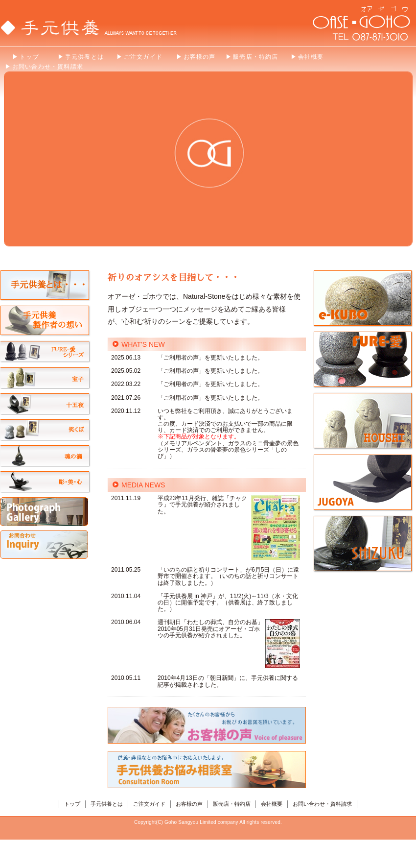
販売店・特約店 (232, 804)
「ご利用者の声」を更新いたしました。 (210, 358)
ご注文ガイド (149, 804)
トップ (72, 804)
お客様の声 (189, 804)
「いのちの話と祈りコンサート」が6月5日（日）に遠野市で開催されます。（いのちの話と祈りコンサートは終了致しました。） (228, 576)
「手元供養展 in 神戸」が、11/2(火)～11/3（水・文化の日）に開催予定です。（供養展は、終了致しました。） (228, 603)
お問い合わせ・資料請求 (322, 804)
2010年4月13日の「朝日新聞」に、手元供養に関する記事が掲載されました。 (228, 681)
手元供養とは (107, 804)
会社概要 (272, 804)
